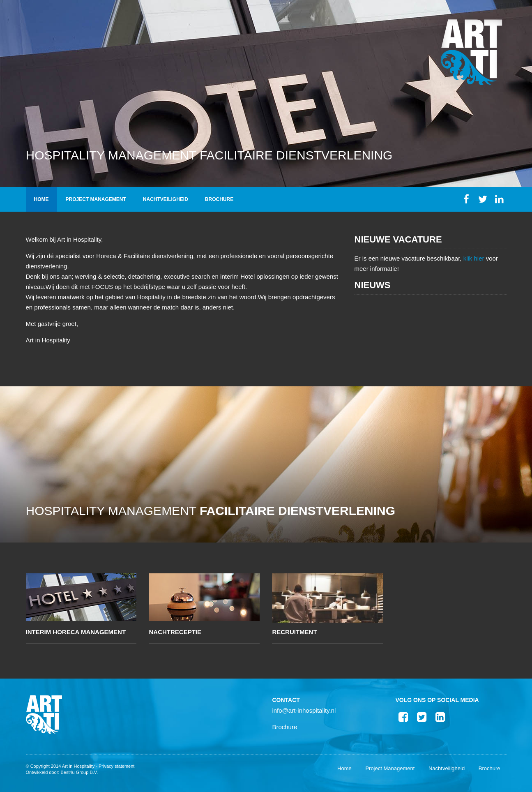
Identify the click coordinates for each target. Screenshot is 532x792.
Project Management (96, 199)
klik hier (474, 258)
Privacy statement (116, 766)
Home (41, 199)
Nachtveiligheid (166, 199)
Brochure (219, 199)
